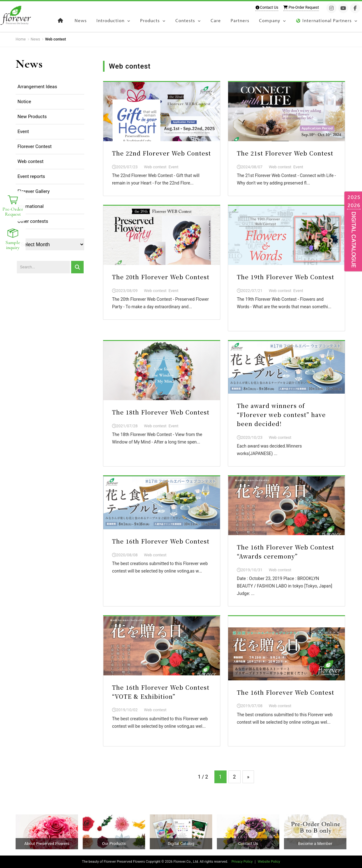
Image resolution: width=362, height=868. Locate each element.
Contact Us (267, 7)
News (29, 64)
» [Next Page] (248, 777)
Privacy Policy (242, 862)
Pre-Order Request (301, 7)
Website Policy (269, 862)
